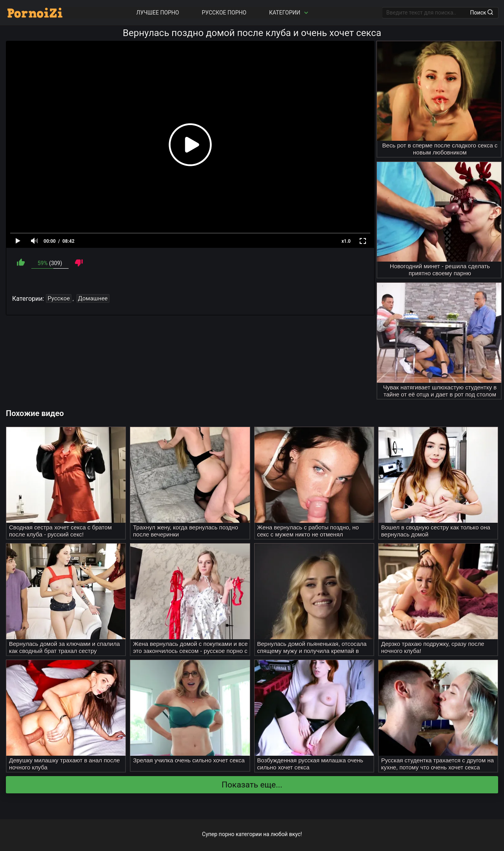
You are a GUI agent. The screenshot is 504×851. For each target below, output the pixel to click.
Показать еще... (252, 785)
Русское (59, 298)
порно (227, 834)
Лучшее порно (158, 13)
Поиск (482, 13)
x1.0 (346, 241)
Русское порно (224, 13)
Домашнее (93, 298)
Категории (289, 13)
